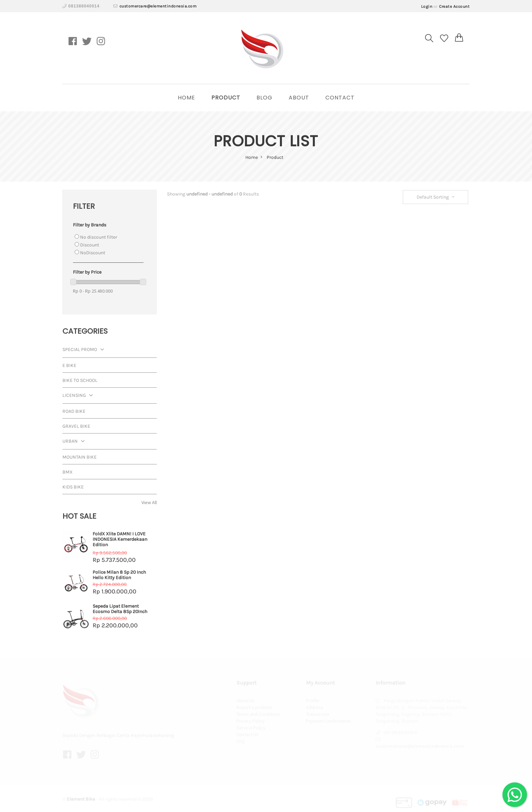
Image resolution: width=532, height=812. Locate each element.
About (299, 98)
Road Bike (74, 411)
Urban (75, 442)
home (186, 98)
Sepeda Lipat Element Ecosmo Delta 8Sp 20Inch (120, 609)
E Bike (69, 365)
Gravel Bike (76, 426)
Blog (264, 98)
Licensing (79, 396)
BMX (68, 472)
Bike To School (80, 380)
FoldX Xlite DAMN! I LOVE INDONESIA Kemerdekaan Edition (120, 539)
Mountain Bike (80, 457)
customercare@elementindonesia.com (158, 6)
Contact (340, 98)
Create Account (454, 6)
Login (427, 6)
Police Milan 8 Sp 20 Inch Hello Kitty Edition (119, 575)
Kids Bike (73, 487)
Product (226, 98)
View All (149, 502)
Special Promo (85, 350)
